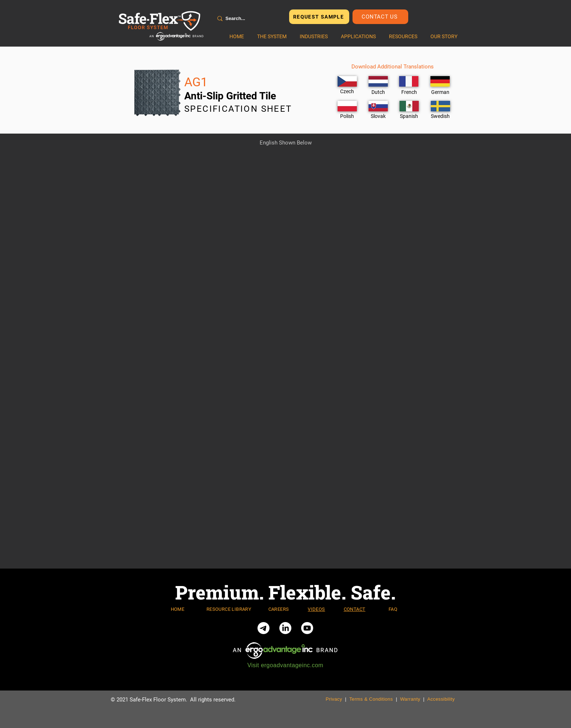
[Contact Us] (380, 17)
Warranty (410, 699)
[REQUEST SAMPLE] (319, 17)
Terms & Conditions (371, 699)
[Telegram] (263, 628)
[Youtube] (307, 628)
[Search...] (248, 19)
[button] (272, 36)
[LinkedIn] (285, 628)
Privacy (334, 699)
